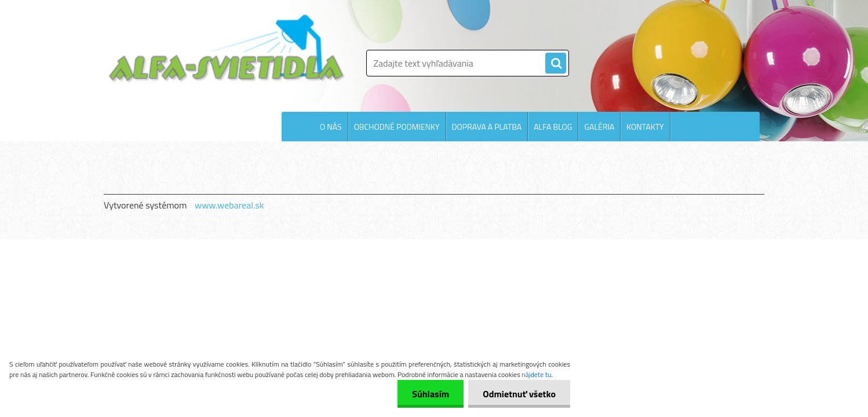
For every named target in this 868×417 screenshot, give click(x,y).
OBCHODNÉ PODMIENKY (397, 127)
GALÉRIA (599, 127)
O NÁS (331, 127)
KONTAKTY (645, 127)
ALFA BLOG (553, 127)
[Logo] (227, 49)
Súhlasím (431, 394)
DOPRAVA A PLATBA (487, 127)
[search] (556, 64)
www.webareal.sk (229, 205)
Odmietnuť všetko (519, 394)
